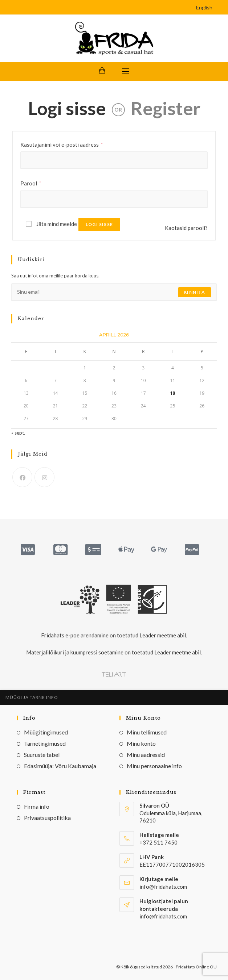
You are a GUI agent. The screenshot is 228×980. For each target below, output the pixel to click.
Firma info (37, 806)
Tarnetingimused (45, 743)
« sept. (18, 433)
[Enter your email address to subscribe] (114, 292)
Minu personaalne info (154, 766)
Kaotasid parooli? (186, 228)
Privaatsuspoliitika (47, 818)
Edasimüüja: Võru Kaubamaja (60, 766)
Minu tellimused (147, 732)
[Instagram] (44, 477)
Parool (31, 183)
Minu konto (141, 743)
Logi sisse (67, 108)
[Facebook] (22, 477)
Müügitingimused (46, 732)
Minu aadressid (146, 755)
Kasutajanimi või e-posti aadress (62, 144)
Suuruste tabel (42, 755)
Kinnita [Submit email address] (194, 292)
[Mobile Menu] (126, 72)
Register (166, 108)
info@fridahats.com (163, 916)
